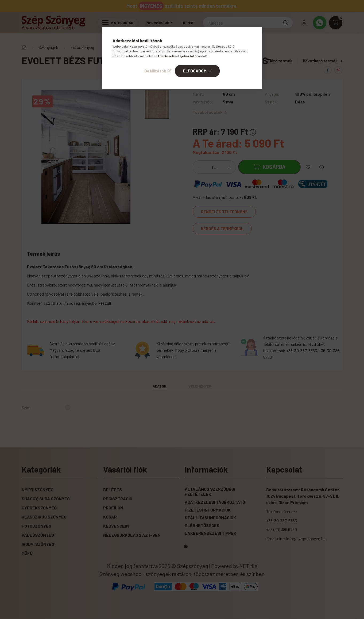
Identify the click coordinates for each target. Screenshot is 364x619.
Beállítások (155, 71)
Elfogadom (195, 71)
